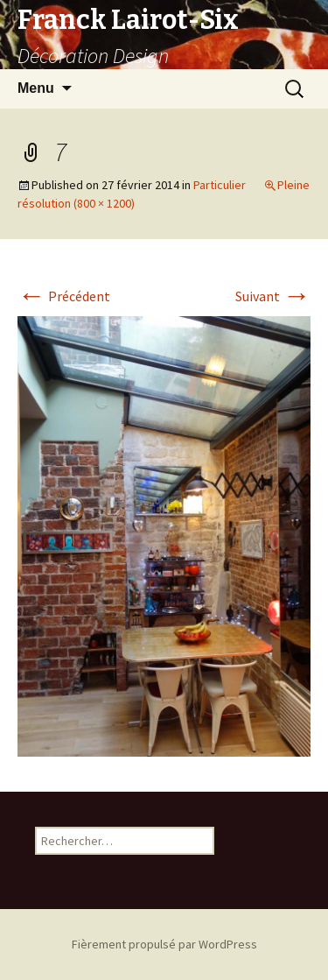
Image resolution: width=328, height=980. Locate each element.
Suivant (273, 296)
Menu (36, 88)
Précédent (64, 296)
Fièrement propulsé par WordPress (164, 944)
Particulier (220, 185)
